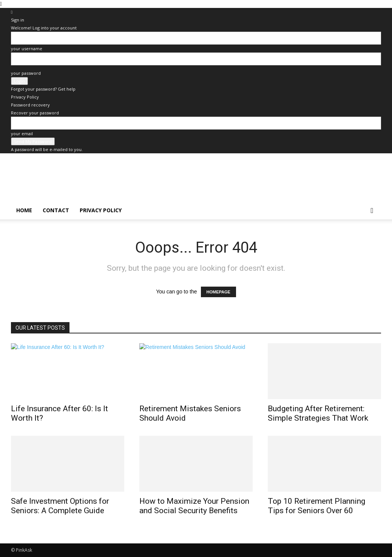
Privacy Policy (25, 97)
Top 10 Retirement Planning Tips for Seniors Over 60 (316, 506)
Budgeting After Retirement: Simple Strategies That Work (318, 413)
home (24, 210)
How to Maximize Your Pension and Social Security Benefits (194, 506)
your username (27, 49)
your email (22, 133)
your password (26, 73)
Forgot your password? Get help (43, 89)
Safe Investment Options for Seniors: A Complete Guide (60, 506)
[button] (372, 211)
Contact (56, 210)
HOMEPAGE (218, 292)
